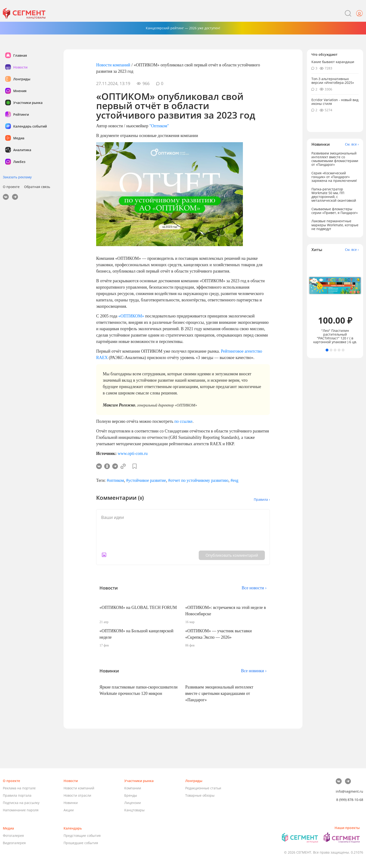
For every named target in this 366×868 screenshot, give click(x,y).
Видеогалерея (14, 843)
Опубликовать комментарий (232, 555)
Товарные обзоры (200, 795)
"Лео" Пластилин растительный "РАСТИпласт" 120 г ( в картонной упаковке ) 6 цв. (335, 336)
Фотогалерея (13, 836)
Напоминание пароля (21, 810)
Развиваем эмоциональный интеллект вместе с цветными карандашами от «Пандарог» (219, 693)
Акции (69, 810)
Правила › (262, 499)
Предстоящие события (82, 836)
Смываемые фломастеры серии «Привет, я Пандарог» (335, 211)
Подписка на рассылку (21, 803)
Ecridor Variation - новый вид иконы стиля (335, 102)
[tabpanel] (335, 300)
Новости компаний (113, 65)
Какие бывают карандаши (333, 62)
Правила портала (17, 795)
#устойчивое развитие (146, 480)
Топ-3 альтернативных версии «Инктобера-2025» (333, 81)
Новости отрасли (77, 795)
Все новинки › (254, 671)
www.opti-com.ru (133, 453)
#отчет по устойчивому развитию (198, 480)
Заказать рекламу (17, 177)
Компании (133, 788)
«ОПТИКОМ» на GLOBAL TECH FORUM (138, 607)
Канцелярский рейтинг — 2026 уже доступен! (183, 28)
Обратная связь (37, 187)
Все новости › (254, 588)
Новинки (71, 803)
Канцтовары (134, 810)
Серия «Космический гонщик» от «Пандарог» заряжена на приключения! (334, 177)
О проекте (11, 187)
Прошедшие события (81, 843)
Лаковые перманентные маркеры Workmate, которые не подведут (335, 225)
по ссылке (183, 421)
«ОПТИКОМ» (131, 316)
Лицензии (133, 803)
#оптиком (115, 480)
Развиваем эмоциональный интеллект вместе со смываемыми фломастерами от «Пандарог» (335, 159)
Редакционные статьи (203, 788)
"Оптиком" (159, 126)
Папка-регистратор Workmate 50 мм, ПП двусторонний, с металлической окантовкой (334, 195)
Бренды (131, 795)
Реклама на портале (19, 788)
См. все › (352, 144)
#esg (235, 480)
